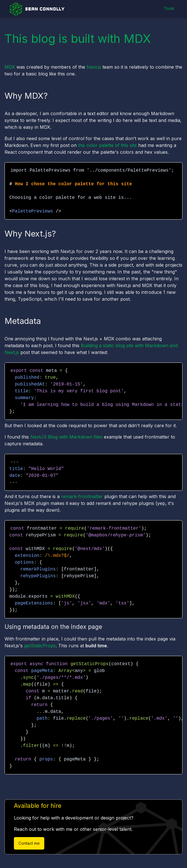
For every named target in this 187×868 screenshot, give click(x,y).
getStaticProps (40, 646)
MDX (10, 67)
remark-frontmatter (82, 496)
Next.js (94, 67)
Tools (169, 9)
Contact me (29, 843)
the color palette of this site (107, 145)
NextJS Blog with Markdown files (67, 437)
